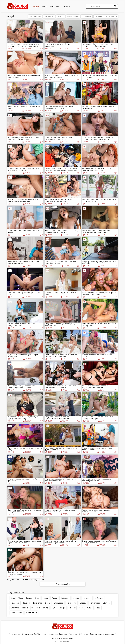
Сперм (29, 598)
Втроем (83, 603)
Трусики (26, 603)
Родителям (73, 634)
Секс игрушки (17, 613)
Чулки (54, 608)
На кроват (87, 598)
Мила (20, 598)
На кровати (72, 603)
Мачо (81, 608)
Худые (90, 608)
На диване (15, 603)
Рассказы (55, 6)
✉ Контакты (83, 634)
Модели (67, 6)
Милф (46, 608)
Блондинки (59, 603)
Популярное (87, 16)
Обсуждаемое (73, 16)
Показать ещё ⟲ (63, 584)
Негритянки (95, 603)
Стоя (37, 598)
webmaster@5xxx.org (65, 639)
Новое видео (53, 634)
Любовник (65, 598)
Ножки (45, 598)
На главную (16, 634)
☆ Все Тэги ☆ (31, 613)
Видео (36, 6)
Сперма (76, 598)
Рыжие (25, 608)
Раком (54, 598)
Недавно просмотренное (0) (106, 16)
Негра (63, 608)
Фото (45, 6)
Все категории (35, 16)
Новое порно (49, 16)
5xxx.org (67, 642)
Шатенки (107, 603)
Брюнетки (37, 603)
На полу (72, 608)
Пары (98, 608)
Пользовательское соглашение (102, 634)
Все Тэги (38, 634)
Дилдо (48, 603)
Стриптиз (15, 608)
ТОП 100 (61, 16)
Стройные (36, 608)
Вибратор (99, 598)
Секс (13, 598)
